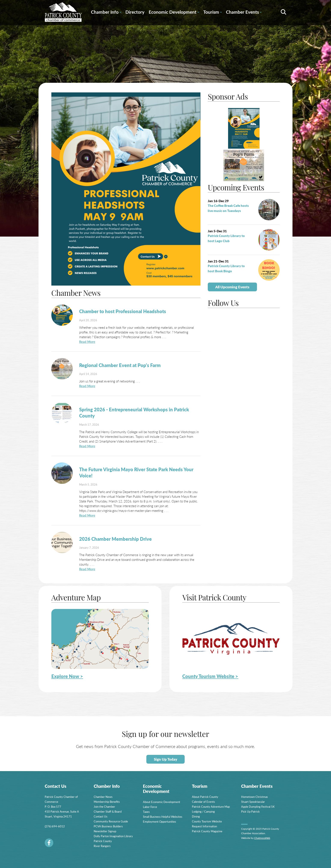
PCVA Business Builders (108, 826)
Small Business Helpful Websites (163, 817)
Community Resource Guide (111, 821)
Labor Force (150, 807)
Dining (196, 816)
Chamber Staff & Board (108, 811)
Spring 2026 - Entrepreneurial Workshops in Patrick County (134, 413)
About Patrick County (205, 797)
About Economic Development (162, 802)
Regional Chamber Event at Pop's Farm (120, 365)
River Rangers (102, 846)
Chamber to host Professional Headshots (123, 311)
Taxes (146, 812)
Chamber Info (106, 13)
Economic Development (174, 13)
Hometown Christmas (255, 797)
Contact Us (101, 816)
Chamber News (103, 797)
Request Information (204, 826)
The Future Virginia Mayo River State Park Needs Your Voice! (136, 472)
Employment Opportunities (160, 821)
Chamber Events (244, 13)
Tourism (212, 13)
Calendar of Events (203, 802)
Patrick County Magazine (207, 831)
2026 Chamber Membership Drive (115, 539)
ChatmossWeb (262, 838)
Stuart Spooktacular (253, 802)
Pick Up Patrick (250, 811)
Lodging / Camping (203, 811)
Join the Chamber (104, 807)
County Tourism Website (207, 821)
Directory (135, 12)
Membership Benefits (107, 802)
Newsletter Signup (105, 831)
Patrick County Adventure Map (211, 807)
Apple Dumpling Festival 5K (258, 807)
